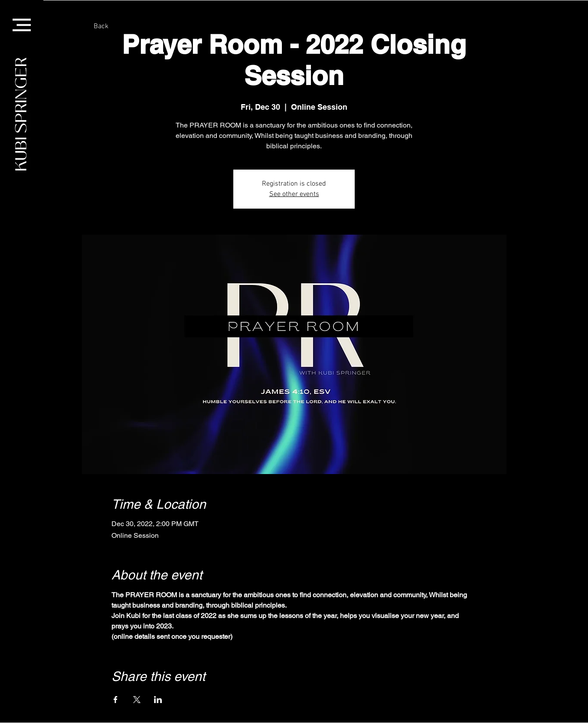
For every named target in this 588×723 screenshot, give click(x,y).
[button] (22, 25)
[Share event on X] (137, 700)
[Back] (101, 27)
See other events (294, 194)
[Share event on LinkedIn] (158, 700)
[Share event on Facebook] (116, 700)
